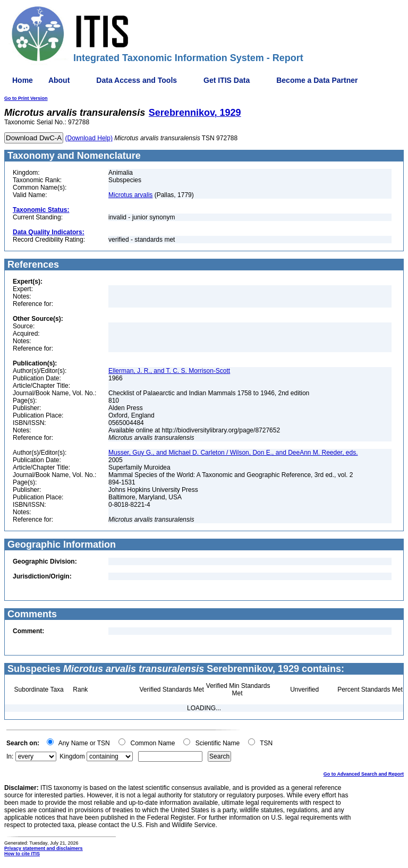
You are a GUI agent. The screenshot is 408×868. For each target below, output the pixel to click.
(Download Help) (89, 138)
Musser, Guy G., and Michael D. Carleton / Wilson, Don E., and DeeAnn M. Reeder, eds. (233, 453)
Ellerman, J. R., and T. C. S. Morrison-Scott (169, 371)
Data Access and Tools (137, 80)
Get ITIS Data (227, 80)
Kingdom (72, 756)
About (59, 80)
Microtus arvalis (130, 195)
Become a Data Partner (317, 80)
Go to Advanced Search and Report (364, 774)
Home (23, 80)
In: (10, 756)
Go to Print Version (26, 98)
